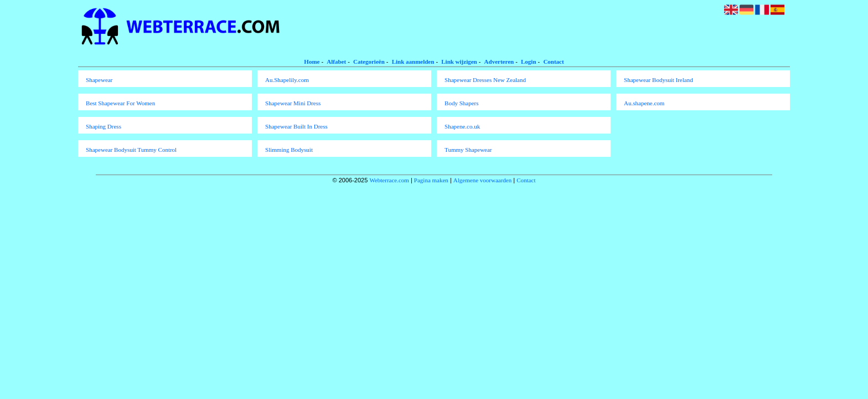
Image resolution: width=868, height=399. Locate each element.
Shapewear (99, 80)
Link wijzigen (459, 62)
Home (312, 62)
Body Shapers (461, 103)
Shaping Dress (104, 126)
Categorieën (369, 62)
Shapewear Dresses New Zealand (485, 80)
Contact (553, 62)
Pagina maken (431, 180)
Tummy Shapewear (468, 150)
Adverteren (499, 62)
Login (529, 62)
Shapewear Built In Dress (296, 126)
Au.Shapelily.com (287, 80)
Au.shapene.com (644, 103)
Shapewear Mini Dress (293, 103)
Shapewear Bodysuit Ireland (658, 80)
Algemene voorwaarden (482, 180)
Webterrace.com (389, 180)
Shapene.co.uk (462, 126)
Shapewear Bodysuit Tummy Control (131, 150)
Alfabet (336, 62)
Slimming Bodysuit (289, 150)
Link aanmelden (413, 62)
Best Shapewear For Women (120, 103)
